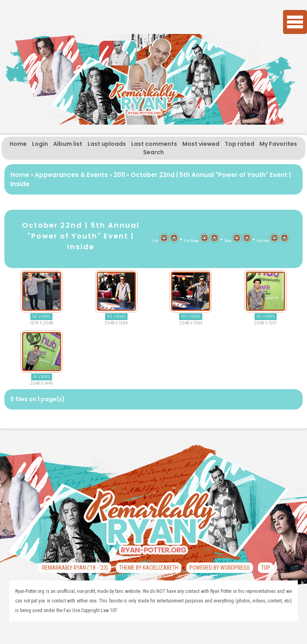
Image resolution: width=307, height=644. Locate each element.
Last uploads (107, 144)
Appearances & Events (71, 175)
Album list (68, 144)
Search (153, 152)
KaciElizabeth (160, 568)
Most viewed (201, 144)
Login (40, 144)
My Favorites (278, 144)
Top (266, 568)
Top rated (239, 144)
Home (18, 144)
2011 (119, 175)
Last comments (154, 144)
